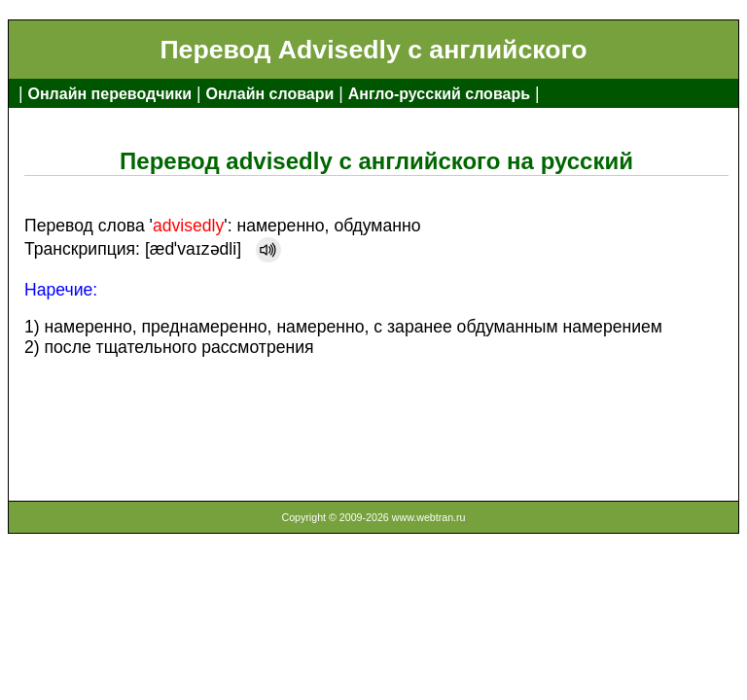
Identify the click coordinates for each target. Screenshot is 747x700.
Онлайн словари (270, 94)
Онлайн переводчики (109, 94)
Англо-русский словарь (439, 94)
